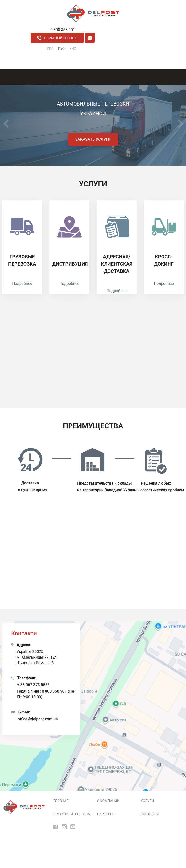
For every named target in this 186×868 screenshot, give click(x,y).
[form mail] (90, 38)
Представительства (72, 814)
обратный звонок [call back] (57, 38)
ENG (73, 49)
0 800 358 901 (54, 691)
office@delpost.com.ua (38, 719)
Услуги (147, 801)
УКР (50, 49)
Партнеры (106, 814)
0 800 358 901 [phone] (63, 30)
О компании (108, 801)
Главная (61, 801)
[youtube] (73, 827)
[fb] (56, 827)
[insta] (64, 827)
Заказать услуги (93, 139)
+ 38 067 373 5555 (33, 685)
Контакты (150, 814)
